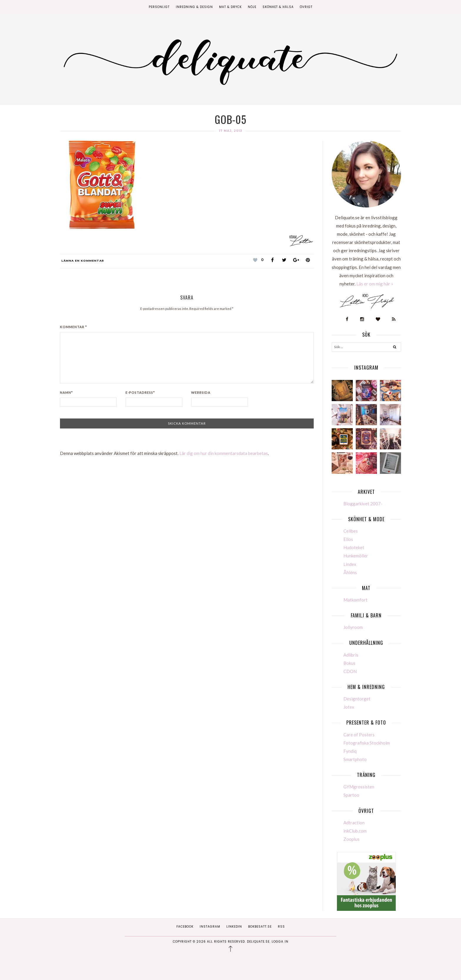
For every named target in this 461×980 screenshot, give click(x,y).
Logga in (280, 942)
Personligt (159, 7)
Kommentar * (74, 327)
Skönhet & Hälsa (278, 7)
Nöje (252, 7)
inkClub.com (355, 831)
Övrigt (306, 7)
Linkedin (234, 927)
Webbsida (201, 392)
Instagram (210, 927)
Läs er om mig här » (375, 284)
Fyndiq (350, 751)
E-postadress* (140, 392)
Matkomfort (355, 600)
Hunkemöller (356, 556)
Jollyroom (353, 627)
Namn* (66, 392)
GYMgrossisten (359, 787)
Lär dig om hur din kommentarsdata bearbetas (224, 453)
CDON (350, 671)
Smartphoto (355, 759)
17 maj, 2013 (231, 131)
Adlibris (351, 655)
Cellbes (351, 531)
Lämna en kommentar (83, 261)
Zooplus (351, 839)
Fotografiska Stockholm (367, 743)
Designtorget (357, 699)
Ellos (348, 539)
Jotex (349, 707)
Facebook (185, 927)
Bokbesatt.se (260, 927)
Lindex (350, 564)
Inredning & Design (194, 7)
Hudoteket (354, 547)
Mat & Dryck (230, 7)
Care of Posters (359, 735)
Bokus (349, 663)
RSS (281, 927)
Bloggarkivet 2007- (363, 504)
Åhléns (350, 572)
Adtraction (354, 823)
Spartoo (351, 795)
